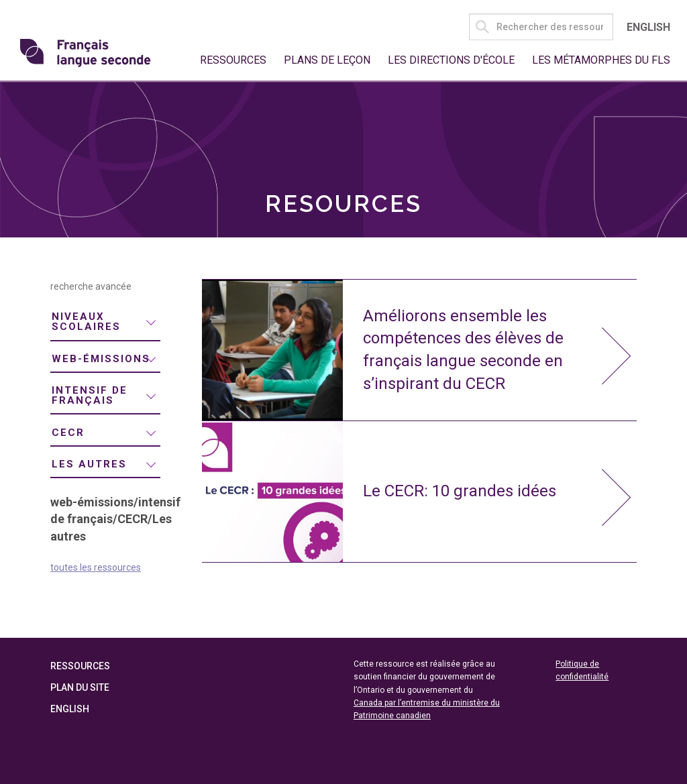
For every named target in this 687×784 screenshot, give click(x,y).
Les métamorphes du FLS (601, 60)
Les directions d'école (451, 60)
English (648, 27)
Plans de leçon (327, 60)
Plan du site (80, 687)
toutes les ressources (96, 567)
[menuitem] (105, 323)
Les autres (89, 464)
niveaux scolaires (86, 322)
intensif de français (90, 395)
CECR (68, 433)
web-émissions (101, 359)
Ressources (233, 60)
